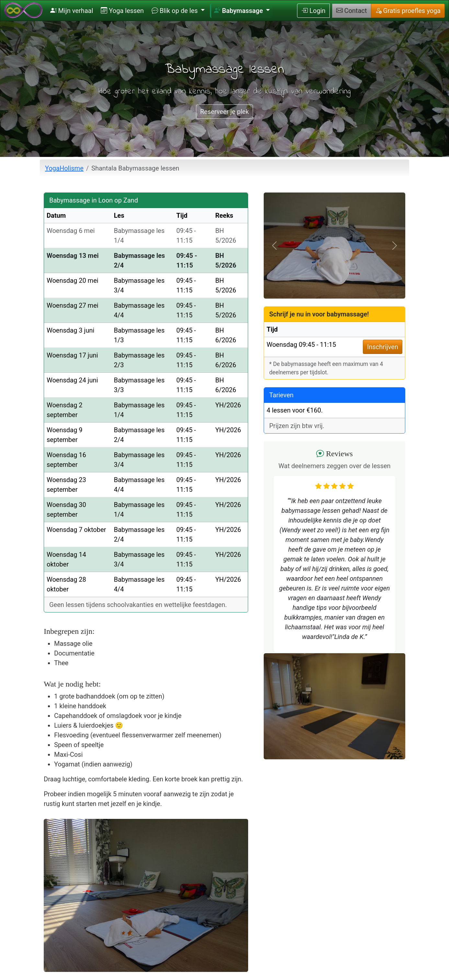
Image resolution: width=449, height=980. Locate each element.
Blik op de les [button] (175, 11)
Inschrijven (383, 347)
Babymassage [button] (239, 11)
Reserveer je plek (225, 112)
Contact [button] (352, 11)
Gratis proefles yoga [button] (408, 11)
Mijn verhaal (72, 11)
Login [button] (313, 11)
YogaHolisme (64, 168)
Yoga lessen (122, 11)
